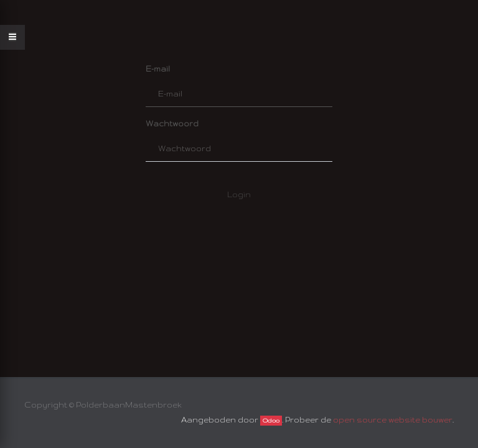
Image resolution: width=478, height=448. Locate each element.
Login (239, 194)
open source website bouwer (393, 420)
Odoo (271, 421)
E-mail (158, 69)
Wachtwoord (172, 124)
